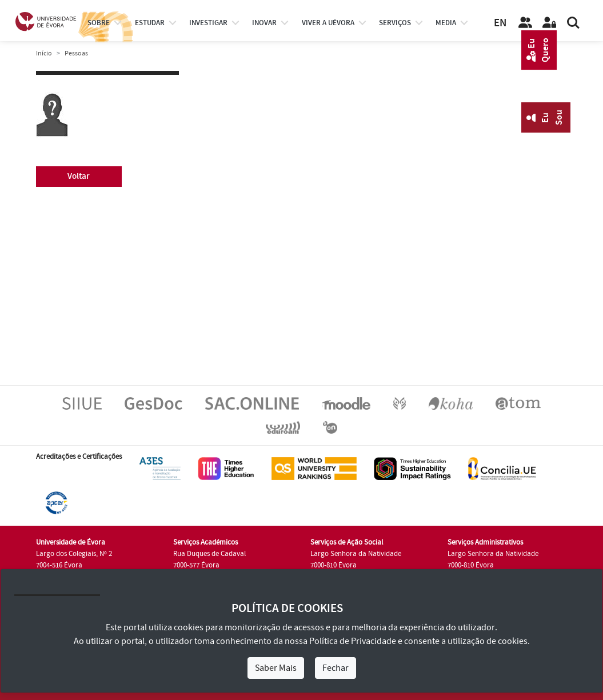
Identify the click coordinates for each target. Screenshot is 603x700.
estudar (150, 23)
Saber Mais (276, 668)
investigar (208, 23)
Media (446, 23)
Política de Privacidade (353, 641)
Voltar (79, 176)
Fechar (336, 668)
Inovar (264, 23)
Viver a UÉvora (328, 23)
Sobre (99, 23)
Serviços (395, 23)
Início (44, 53)
